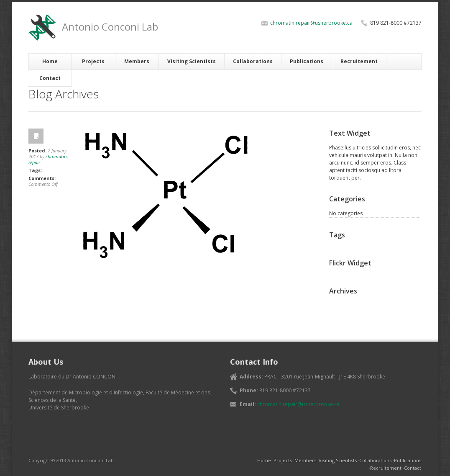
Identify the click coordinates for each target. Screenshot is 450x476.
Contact (50, 78)
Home (50, 61)
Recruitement (359, 61)
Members (137, 61)
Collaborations (253, 61)
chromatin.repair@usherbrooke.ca (311, 23)
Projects (93, 61)
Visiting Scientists (192, 61)
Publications (307, 61)
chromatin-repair (48, 159)
